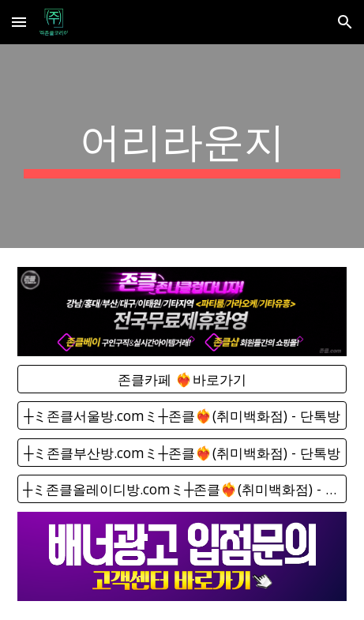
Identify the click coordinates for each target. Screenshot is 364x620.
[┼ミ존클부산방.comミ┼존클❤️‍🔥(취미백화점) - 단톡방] (182, 452)
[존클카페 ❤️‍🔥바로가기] (182, 380)
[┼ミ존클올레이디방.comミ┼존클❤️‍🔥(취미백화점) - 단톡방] (182, 489)
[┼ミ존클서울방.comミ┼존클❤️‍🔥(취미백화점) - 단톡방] (182, 416)
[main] (182, 146)
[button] (19, 22)
